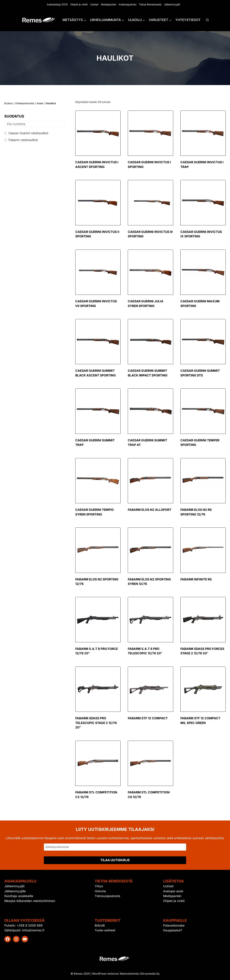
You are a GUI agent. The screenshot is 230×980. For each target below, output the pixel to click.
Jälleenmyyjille (15, 891)
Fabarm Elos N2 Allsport (149, 510)
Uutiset (94, 4)
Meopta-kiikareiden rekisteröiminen (30, 901)
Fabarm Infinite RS (196, 579)
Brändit (100, 925)
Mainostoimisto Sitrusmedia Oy (140, 974)
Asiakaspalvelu (128, 4)
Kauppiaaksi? (173, 930)
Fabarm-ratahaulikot (23, 140)
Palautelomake (174, 925)
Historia (100, 891)
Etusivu (9, 103)
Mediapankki (109, 4)
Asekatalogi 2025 (57, 4)
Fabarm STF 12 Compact (148, 718)
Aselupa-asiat (173, 891)
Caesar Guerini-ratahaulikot (28, 133)
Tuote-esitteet (105, 930)
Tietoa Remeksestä (150, 4)
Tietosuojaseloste (107, 896)
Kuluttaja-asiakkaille (19, 896)
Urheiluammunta (25, 103)
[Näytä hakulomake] (207, 20)
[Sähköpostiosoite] (115, 847)
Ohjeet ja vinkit (79, 4)
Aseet (40, 103)
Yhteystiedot (188, 20)
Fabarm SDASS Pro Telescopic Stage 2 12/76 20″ (96, 723)
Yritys (99, 886)
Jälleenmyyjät (172, 4)
